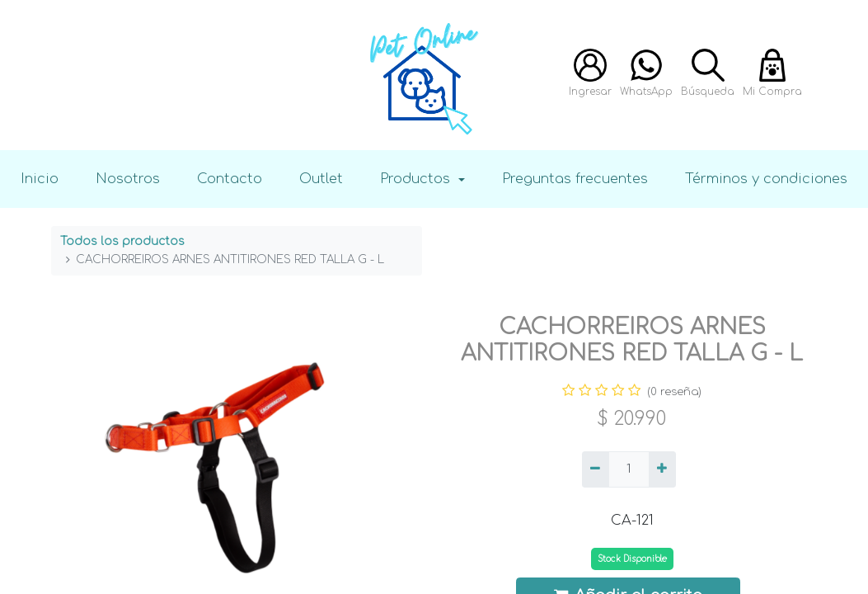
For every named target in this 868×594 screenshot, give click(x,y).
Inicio (40, 179)
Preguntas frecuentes (575, 179)
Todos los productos (122, 241)
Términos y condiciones (766, 179)
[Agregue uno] (662, 469)
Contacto (230, 179)
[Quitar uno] (596, 469)
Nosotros (128, 179)
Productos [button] (417, 179)
